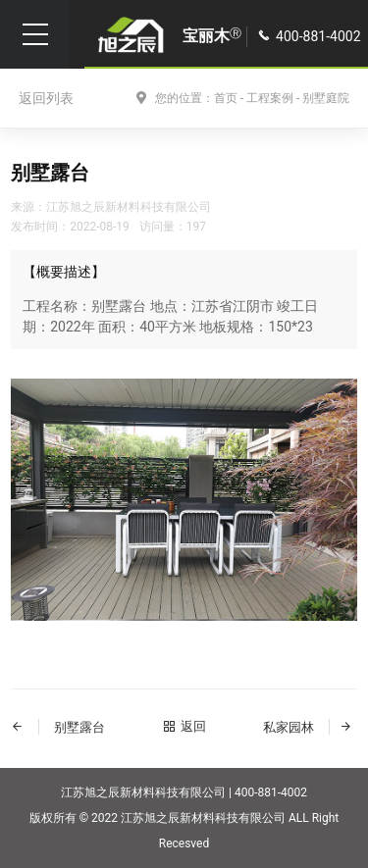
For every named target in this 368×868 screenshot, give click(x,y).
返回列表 (46, 98)
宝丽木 (212, 36)
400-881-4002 (318, 36)
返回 (184, 726)
